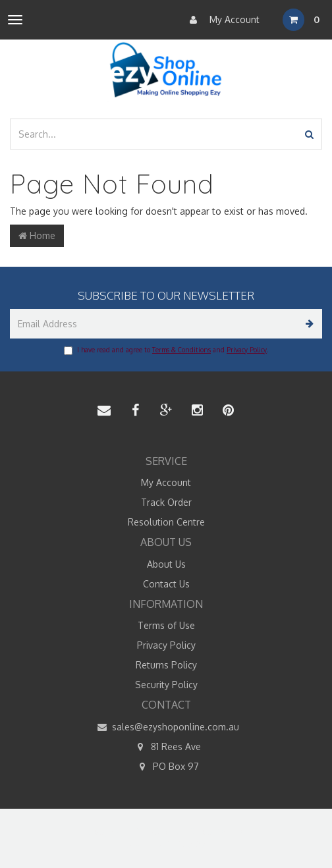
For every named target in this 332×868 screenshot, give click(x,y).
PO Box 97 (166, 767)
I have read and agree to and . (166, 350)
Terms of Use (166, 625)
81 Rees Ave (166, 747)
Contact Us (166, 584)
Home (37, 235)
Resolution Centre (166, 522)
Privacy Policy (247, 350)
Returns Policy (166, 665)
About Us (166, 564)
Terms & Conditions (181, 350)
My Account (221, 20)
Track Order (166, 502)
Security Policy (166, 685)
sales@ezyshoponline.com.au (166, 727)
